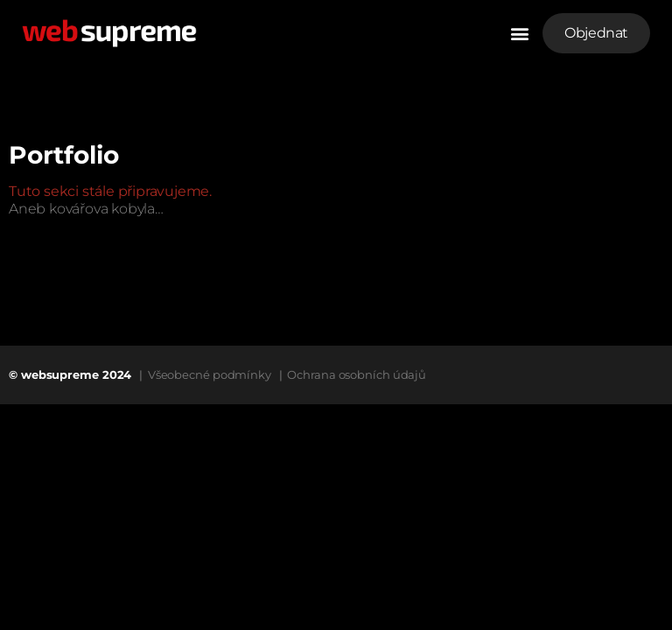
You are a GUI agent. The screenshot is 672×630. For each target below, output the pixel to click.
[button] (519, 34)
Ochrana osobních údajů (357, 374)
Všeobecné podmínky (210, 374)
